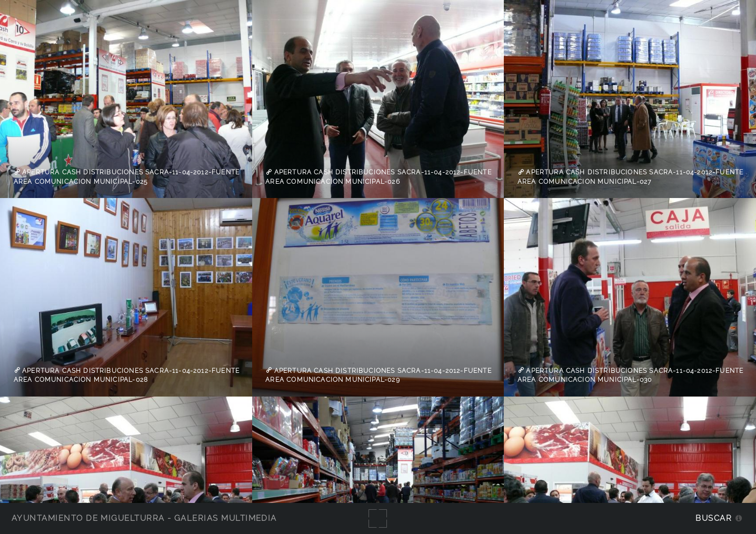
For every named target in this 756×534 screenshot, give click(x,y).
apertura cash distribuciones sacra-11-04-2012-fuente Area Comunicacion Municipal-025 (127, 177)
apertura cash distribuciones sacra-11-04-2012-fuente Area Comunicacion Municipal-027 (630, 177)
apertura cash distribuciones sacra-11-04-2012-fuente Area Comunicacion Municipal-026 (378, 177)
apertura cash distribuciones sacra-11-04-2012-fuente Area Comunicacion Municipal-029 (378, 375)
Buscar (714, 518)
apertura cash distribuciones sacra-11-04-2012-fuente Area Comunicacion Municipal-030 (630, 375)
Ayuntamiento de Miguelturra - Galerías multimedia (144, 518)
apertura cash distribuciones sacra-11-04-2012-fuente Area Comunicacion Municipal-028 (127, 375)
